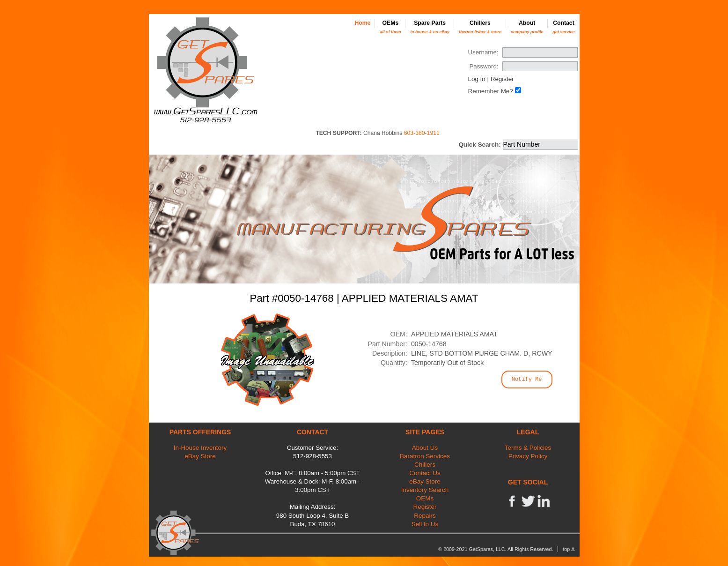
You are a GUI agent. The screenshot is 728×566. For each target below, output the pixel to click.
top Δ (569, 549)
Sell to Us (425, 524)
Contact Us (425, 473)
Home (362, 23)
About (527, 27)
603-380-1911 (422, 133)
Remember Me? (490, 91)
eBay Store (200, 456)
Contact (563, 27)
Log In (476, 79)
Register (502, 79)
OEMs (390, 27)
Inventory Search (425, 490)
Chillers (480, 27)
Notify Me (527, 380)
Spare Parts (430, 27)
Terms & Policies (528, 448)
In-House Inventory (200, 448)
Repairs (425, 516)
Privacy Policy (528, 456)
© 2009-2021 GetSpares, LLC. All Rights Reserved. (496, 549)
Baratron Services (425, 456)
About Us (425, 448)
